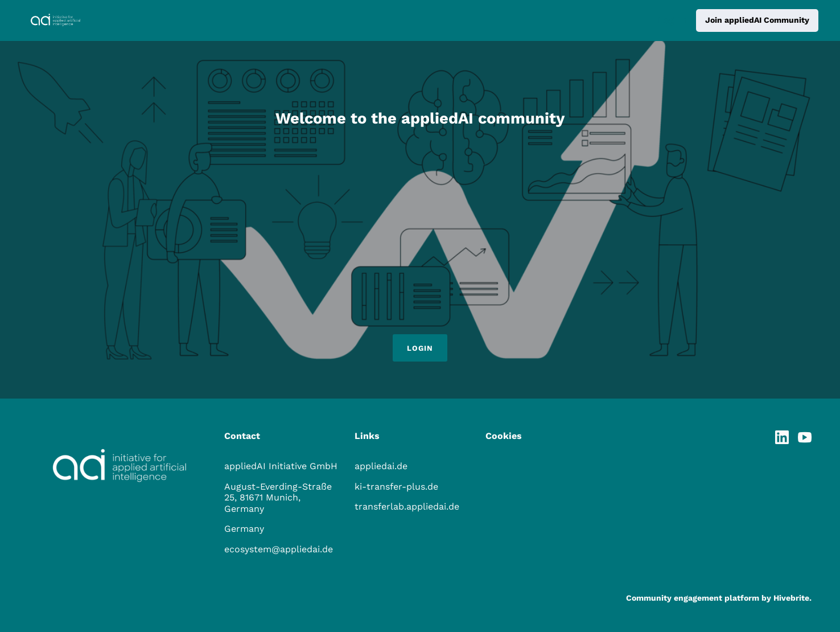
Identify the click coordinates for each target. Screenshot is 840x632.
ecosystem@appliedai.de (279, 549)
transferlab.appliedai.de (407, 506)
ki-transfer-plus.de (396, 487)
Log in (672, 20)
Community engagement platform (693, 598)
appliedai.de (381, 466)
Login (420, 348)
